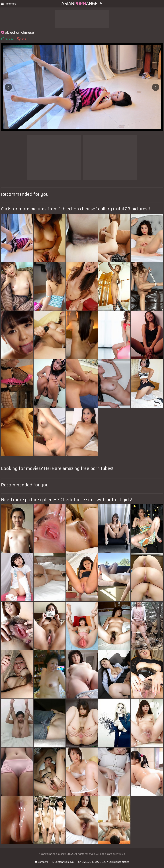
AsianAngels (82, 4)
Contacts (41, 862)
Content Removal (63, 862)
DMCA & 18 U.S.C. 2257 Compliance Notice (104, 862)
